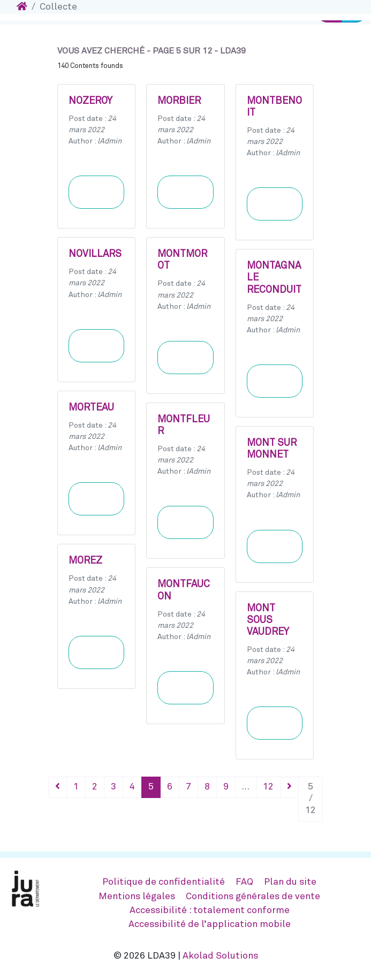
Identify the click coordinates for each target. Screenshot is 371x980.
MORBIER (179, 101)
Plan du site (290, 882)
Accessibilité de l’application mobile (210, 924)
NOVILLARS (95, 254)
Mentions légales (137, 897)
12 (268, 787)
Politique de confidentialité (164, 882)
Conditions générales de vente (253, 897)
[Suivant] (289, 787)
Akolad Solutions (220, 956)
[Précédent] (58, 787)
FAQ (244, 882)
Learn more (96, 192)
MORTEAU (91, 408)
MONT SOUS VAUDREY (268, 620)
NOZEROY (90, 101)
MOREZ (85, 561)
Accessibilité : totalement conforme (210, 910)
